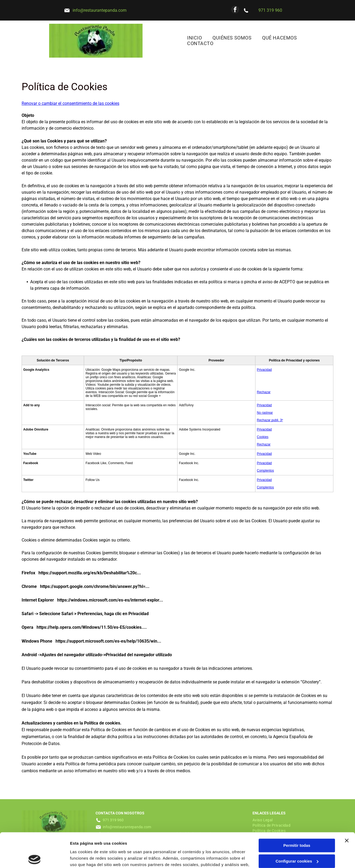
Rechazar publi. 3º (270, 420)
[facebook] (235, 10)
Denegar (297, 842)
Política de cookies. (205, 843)
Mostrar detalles (86, 857)
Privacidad (264, 370)
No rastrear (265, 413)
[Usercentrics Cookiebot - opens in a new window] (35, 858)
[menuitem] (194, 38)
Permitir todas (297, 811)
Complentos (265, 471)
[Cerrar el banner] (347, 806)
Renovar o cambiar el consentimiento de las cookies (70, 103)
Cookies (263, 437)
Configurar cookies (297, 827)
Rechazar (264, 392)
